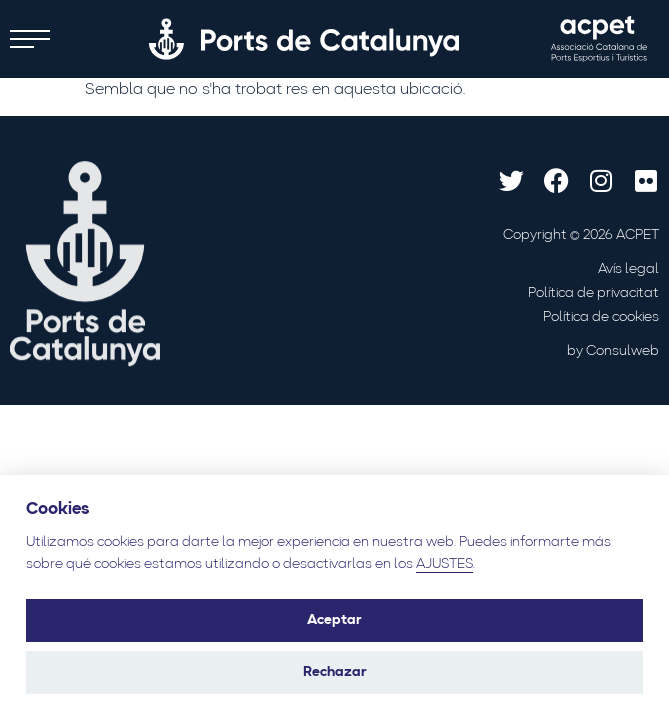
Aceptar (334, 620)
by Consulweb (613, 351)
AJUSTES (444, 564)
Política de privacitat (593, 293)
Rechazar (335, 672)
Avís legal (628, 269)
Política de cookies (601, 317)
